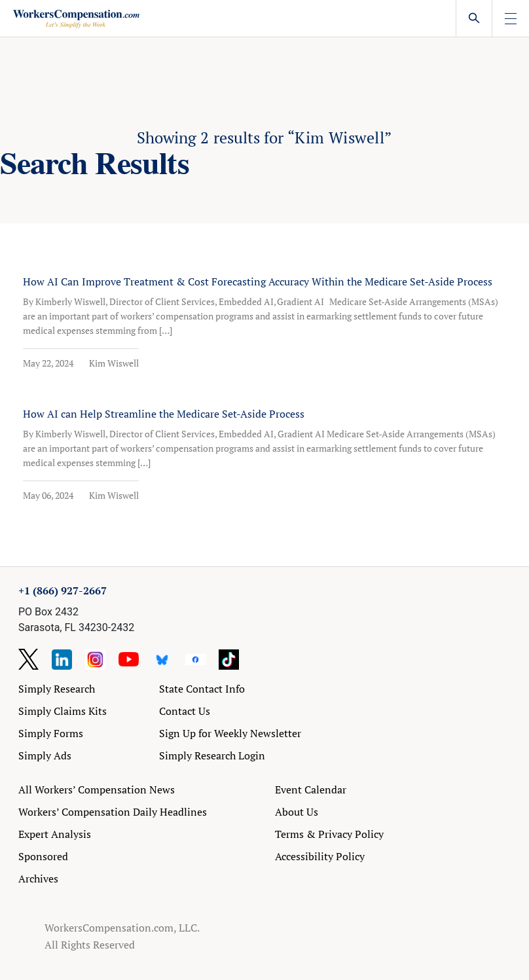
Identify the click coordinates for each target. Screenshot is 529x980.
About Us (297, 812)
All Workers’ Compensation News (97, 789)
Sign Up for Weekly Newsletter (230, 733)
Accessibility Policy (320, 856)
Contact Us (185, 711)
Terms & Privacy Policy (329, 834)
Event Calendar (311, 789)
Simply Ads (45, 755)
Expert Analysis (55, 834)
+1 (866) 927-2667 (63, 590)
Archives (38, 879)
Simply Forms (51, 733)
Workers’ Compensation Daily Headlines (113, 812)
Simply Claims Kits (63, 711)
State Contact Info (202, 689)
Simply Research (57, 689)
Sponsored (43, 856)
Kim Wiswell (114, 363)
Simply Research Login (212, 755)
